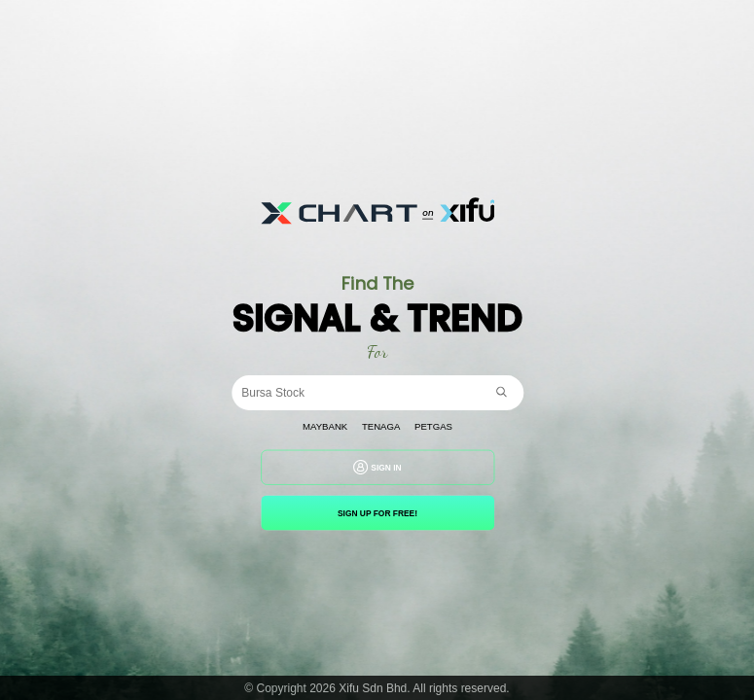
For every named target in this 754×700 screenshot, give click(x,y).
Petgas (433, 427)
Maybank (324, 427)
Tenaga (380, 427)
